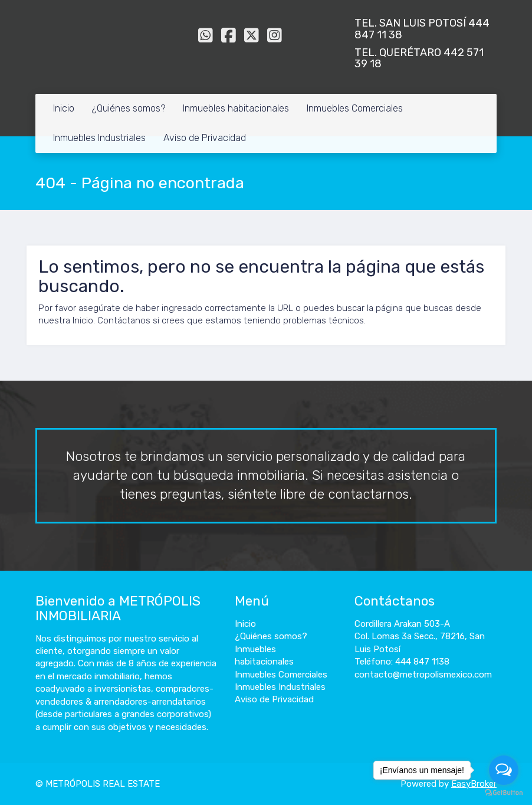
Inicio (64, 108)
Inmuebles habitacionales (236, 108)
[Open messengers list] (504, 770)
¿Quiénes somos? (129, 108)
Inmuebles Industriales (99, 138)
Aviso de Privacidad (205, 138)
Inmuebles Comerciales (355, 108)
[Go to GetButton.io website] (504, 793)
